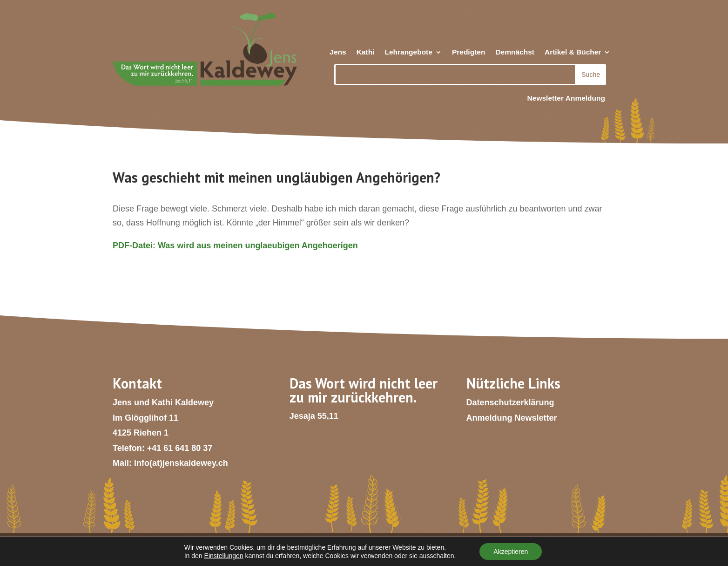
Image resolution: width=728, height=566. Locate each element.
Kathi (366, 52)
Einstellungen (224, 556)
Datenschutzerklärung (510, 402)
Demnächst (515, 52)
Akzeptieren (511, 552)
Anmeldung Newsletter (512, 418)
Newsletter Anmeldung (566, 98)
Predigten (468, 52)
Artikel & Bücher (573, 52)
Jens (338, 52)
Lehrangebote (408, 52)
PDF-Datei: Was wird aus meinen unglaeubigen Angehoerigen (235, 245)
